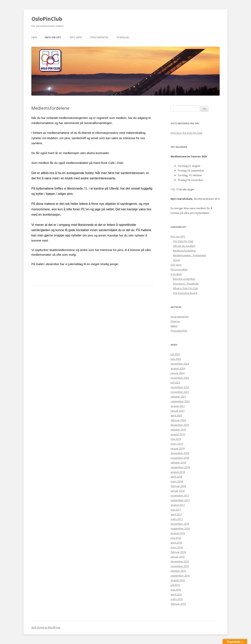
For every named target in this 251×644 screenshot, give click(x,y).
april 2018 (176, 477)
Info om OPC (53, 37)
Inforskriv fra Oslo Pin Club (186, 133)
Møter (174, 326)
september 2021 (180, 401)
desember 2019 (180, 425)
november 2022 (180, 387)
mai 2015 (176, 590)
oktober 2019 (178, 430)
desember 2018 (180, 453)
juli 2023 (175, 382)
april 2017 (176, 514)
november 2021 (180, 392)
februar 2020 (178, 420)
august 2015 (178, 580)
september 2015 (180, 576)
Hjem (34, 37)
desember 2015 (180, 561)
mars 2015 (177, 599)
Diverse (175, 321)
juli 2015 (175, 585)
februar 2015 (178, 604)
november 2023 (180, 378)
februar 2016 (178, 552)
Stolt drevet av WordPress (46, 627)
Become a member (184, 279)
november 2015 (180, 566)
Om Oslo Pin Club (183, 241)
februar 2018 (178, 486)
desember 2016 (180, 524)
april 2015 (176, 594)
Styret (176, 260)
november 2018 (180, 458)
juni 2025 (176, 359)
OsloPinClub (47, 19)
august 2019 (178, 434)
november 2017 (180, 495)
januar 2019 (178, 448)
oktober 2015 (178, 571)
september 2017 (180, 500)
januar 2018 (178, 491)
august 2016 (178, 533)
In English (123, 37)
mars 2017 (177, 519)
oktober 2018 (178, 462)
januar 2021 (178, 411)
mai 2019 (176, 439)
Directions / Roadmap (186, 284)
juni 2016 (176, 538)
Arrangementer (180, 317)
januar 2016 (178, 557)
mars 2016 (177, 547)
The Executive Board (185, 293)
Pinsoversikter (99, 37)
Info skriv (76, 37)
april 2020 (176, 415)
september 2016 (180, 528)
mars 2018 (177, 481)
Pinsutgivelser (179, 331)
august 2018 (178, 472)
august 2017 (178, 505)
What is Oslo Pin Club (186, 288)
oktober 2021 (178, 397)
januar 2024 (178, 373)
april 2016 (176, 543)
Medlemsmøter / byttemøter (190, 255)
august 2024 (178, 368)
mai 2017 (176, 510)
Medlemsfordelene (184, 251)
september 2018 (180, 467)
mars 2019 (177, 444)
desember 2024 (180, 364)
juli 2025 (175, 354)
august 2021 (178, 406)
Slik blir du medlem (184, 246)
